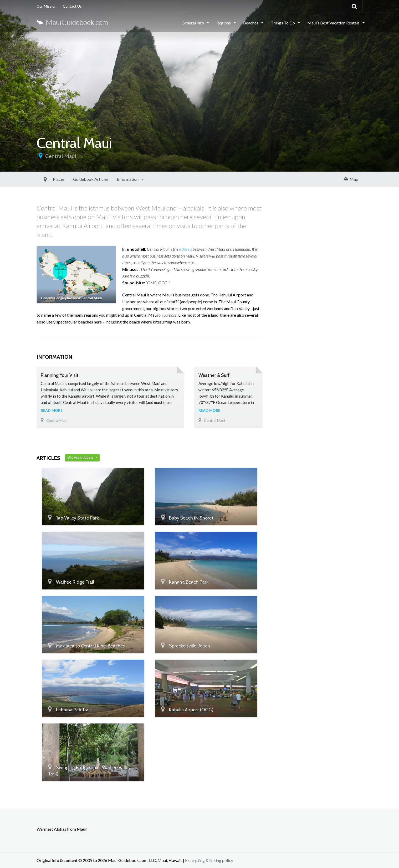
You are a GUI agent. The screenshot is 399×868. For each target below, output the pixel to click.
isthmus (185, 249)
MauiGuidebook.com (72, 22)
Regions (224, 23)
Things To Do (283, 23)
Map (351, 179)
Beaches (251, 23)
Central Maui (61, 156)
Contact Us (72, 6)
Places (47, 179)
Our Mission (47, 6)
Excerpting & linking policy (209, 860)
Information (116, 179)
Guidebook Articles (79, 179)
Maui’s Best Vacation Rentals (334, 23)
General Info (193, 23)
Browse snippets (82, 457)
